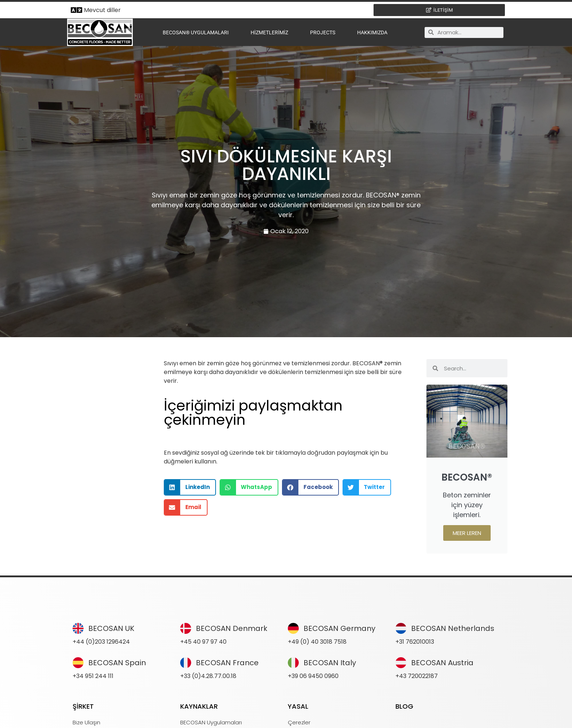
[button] (190, 487)
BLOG (404, 706)
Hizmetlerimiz (269, 32)
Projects (323, 32)
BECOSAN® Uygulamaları (196, 32)
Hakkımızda (372, 32)
